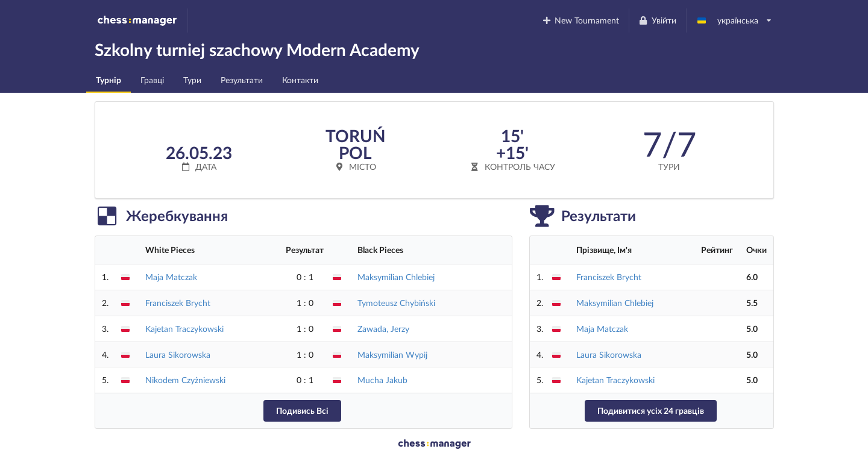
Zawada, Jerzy (383, 329)
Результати (242, 80)
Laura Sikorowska (178, 354)
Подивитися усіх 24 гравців (651, 410)
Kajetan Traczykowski (184, 329)
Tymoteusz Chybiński (396, 303)
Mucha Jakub (382, 380)
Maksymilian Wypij (392, 354)
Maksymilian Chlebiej (396, 277)
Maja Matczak (171, 277)
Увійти (657, 20)
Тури (192, 80)
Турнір (108, 80)
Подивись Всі (302, 410)
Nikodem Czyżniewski (185, 380)
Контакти (300, 80)
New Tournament (580, 20)
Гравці (152, 80)
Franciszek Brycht (178, 303)
